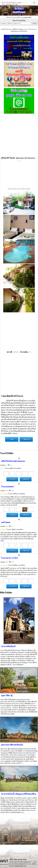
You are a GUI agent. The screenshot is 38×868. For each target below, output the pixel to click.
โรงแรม (11, 468)
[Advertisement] (19, 135)
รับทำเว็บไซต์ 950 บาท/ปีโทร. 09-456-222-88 (11, 3)
